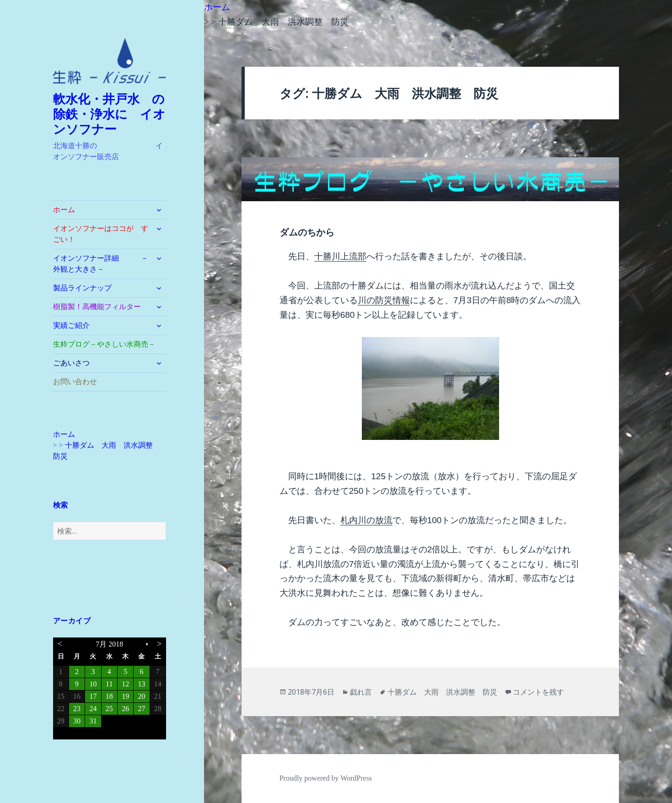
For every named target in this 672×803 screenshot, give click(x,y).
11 (109, 684)
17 (93, 696)
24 (93, 709)
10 (93, 684)
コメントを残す (538, 692)
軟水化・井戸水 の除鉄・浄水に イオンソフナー (109, 114)
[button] (110, 61)
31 (93, 721)
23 (77, 709)
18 (109, 696)
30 (77, 721)
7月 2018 (109, 644)
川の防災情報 (384, 300)
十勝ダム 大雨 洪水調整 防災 (442, 692)
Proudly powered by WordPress (326, 778)
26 (125, 709)
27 (141, 709)
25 (109, 709)
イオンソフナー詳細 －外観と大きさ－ (101, 264)
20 (141, 696)
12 (125, 684)
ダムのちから (307, 232)
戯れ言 (361, 692)
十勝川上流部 (340, 256)
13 (141, 684)
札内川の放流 (366, 520)
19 (125, 696)
